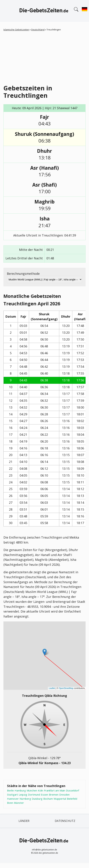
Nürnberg (25, 799)
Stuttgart (12, 795)
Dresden (64, 795)
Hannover (13, 799)
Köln (41, 790)
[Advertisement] (46, 57)
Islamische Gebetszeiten (16, 30)
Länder (24, 821)
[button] (45, 652)
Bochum (48, 799)
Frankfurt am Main (55, 790)
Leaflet (52, 688)
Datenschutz (65, 821)
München (32, 790)
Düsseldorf (73, 790)
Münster (19, 803)
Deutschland (38, 30)
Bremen (54, 795)
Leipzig (23, 795)
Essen (44, 795)
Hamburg (20, 790)
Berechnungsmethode (23, 274)
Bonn (10, 803)
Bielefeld (72, 799)
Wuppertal (60, 799)
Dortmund (34, 795)
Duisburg (37, 799)
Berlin (10, 790)
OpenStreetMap (66, 688)
